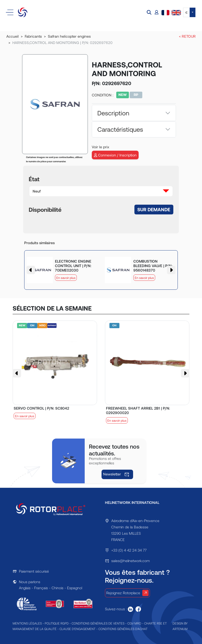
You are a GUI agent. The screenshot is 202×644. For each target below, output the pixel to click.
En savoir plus (66, 278)
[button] (150, 13)
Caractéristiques (120, 129)
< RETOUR (187, 36)
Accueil (12, 36)
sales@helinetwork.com (130, 561)
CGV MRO (134, 623)
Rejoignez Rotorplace (127, 593)
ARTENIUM (180, 629)
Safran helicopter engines (69, 36)
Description (113, 113)
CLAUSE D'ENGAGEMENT (77, 629)
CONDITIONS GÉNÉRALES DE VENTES (98, 623)
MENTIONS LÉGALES (27, 623)
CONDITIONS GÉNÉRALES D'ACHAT (123, 629)
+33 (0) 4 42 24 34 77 (129, 550)
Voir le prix (100, 147)
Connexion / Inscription (115, 155)
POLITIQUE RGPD (57, 623)
